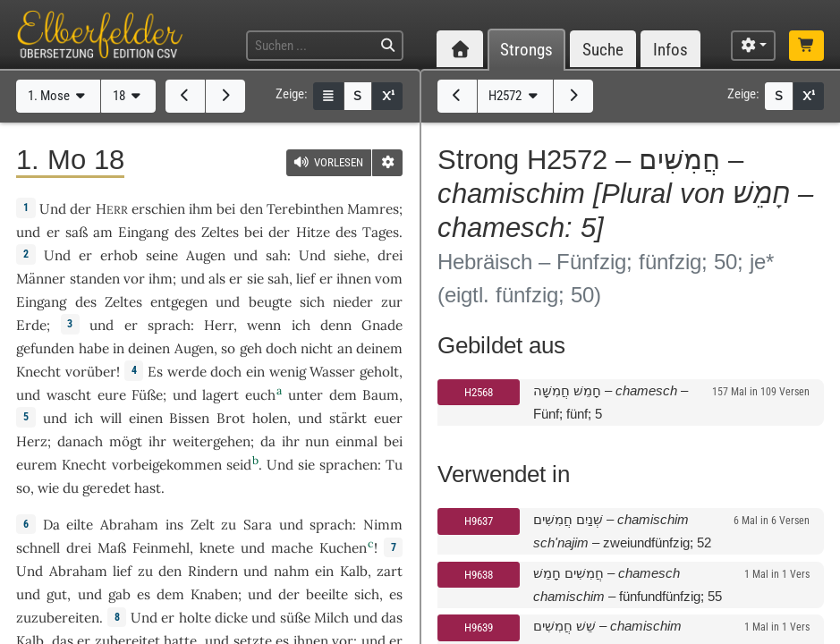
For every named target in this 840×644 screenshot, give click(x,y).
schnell (38, 548)
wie (48, 488)
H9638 (479, 575)
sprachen (348, 465)
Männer (41, 279)
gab (119, 594)
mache (292, 548)
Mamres (373, 209)
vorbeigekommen (167, 465)
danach (80, 441)
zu (229, 525)
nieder (353, 302)
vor (134, 279)
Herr (219, 325)
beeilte (327, 594)
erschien (158, 209)
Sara (258, 525)
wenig (288, 372)
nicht (317, 348)
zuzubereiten (58, 618)
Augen (206, 255)
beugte (270, 302)
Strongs (526, 50)
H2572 (515, 96)
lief (305, 279)
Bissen (189, 418)
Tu (394, 465)
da (268, 441)
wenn (264, 325)
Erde (31, 325)
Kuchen (343, 548)
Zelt (203, 525)
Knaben (214, 594)
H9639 (479, 627)
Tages (381, 232)
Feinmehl (161, 548)
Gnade (382, 325)
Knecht (38, 372)
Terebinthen (305, 209)
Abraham (129, 525)
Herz (32, 441)
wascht (69, 395)
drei (390, 255)
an (345, 348)
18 (129, 96)
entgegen (179, 302)
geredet (106, 488)
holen (270, 418)
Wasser (332, 372)
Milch (331, 618)
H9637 (479, 521)
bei (393, 441)
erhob (119, 255)
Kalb (354, 571)
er (53, 232)
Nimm (383, 525)
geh (251, 348)
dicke (231, 618)
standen (95, 279)
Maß (112, 548)
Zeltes (220, 232)
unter (305, 395)
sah (276, 255)
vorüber (91, 372)
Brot (231, 418)
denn (336, 325)
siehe (350, 255)
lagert (221, 395)
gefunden (45, 348)
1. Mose (59, 96)
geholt (379, 372)
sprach (169, 325)
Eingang (143, 232)
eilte (80, 525)
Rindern (213, 571)
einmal (356, 441)
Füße (147, 395)
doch (281, 348)
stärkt (348, 418)
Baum (381, 395)
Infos (670, 50)
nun (317, 441)
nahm (292, 571)
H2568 (479, 392)
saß (76, 232)
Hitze (313, 232)
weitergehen (212, 441)
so (23, 488)
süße (295, 618)
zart (390, 571)
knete (217, 548)
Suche (603, 50)
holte (195, 618)
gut (57, 594)
